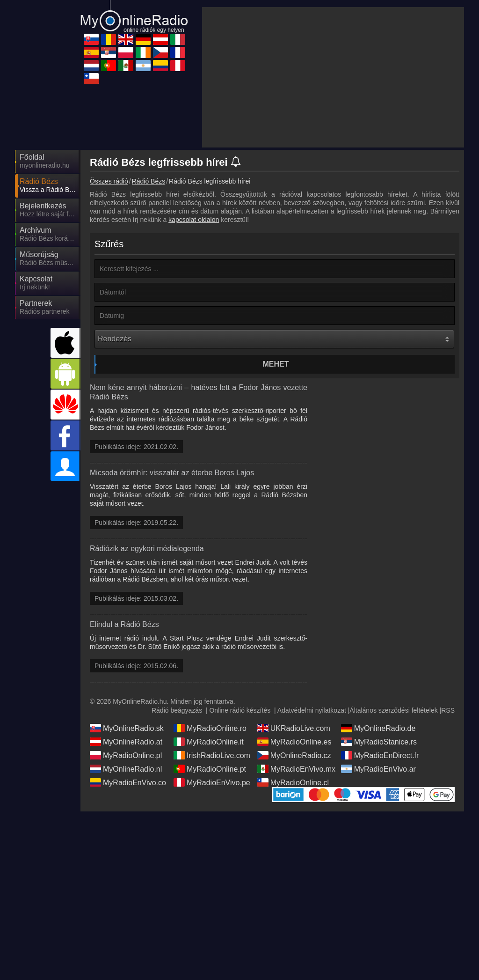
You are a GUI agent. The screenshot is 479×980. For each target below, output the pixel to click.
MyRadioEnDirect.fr (380, 755)
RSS (448, 710)
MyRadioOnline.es (294, 742)
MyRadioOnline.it (209, 742)
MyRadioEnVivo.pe (212, 782)
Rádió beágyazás (177, 710)
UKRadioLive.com (294, 728)
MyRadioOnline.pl (126, 755)
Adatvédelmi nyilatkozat (312, 710)
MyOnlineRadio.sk (127, 728)
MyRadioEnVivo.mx (296, 769)
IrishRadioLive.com (212, 755)
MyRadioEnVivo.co (128, 782)
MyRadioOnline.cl (293, 782)
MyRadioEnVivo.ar (378, 769)
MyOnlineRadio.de (378, 728)
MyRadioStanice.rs (379, 742)
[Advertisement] (333, 77)
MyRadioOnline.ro (210, 728)
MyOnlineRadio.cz (294, 755)
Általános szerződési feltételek (393, 710)
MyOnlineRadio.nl (126, 769)
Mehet (276, 364)
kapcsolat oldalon (194, 220)
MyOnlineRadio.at (126, 742)
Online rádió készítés (240, 710)
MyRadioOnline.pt (210, 769)
